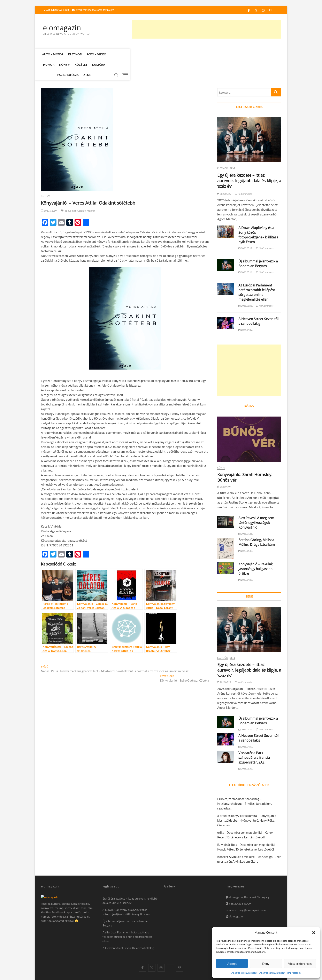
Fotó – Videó (97, 54)
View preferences (300, 964)
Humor (117, 54)
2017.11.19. (49, 190)
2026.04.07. (246, 310)
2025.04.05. (246, 559)
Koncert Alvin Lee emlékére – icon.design (245, 836)
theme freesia (62, 967)
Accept (232, 964)
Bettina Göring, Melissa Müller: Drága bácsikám (257, 522)
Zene (209, 54)
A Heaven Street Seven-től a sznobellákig (258, 301)
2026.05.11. (246, 252)
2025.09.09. (224, 466)
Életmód (76, 54)
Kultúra (167, 54)
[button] (314, 933)
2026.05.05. (246, 285)
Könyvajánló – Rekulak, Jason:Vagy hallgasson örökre (256, 548)
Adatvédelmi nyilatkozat (244, 973)
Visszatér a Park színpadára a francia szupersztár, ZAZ (254, 737)
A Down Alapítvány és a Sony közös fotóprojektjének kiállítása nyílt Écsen (258, 215)
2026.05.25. (224, 173)
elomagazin (63, 28)
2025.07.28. (246, 513)
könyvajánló (79, 190)
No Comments (244, 173)
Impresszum (294, 973)
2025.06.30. (246, 531)
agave (68, 190)
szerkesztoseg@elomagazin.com (93, 10)
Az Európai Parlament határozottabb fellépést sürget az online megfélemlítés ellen (257, 272)
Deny (266, 964)
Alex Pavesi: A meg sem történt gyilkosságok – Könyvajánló (256, 502)
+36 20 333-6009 (238, 883)
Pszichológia (189, 54)
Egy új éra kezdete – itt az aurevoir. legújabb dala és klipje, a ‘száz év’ (249, 160)
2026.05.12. (246, 228)
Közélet (149, 54)
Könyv (133, 54)
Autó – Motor (54, 54)
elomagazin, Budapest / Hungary (248, 877)
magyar (91, 190)
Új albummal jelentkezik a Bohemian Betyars (258, 243)
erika (221, 812)
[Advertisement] (206, 29)
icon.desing (76, 962)
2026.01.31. (246, 748)
